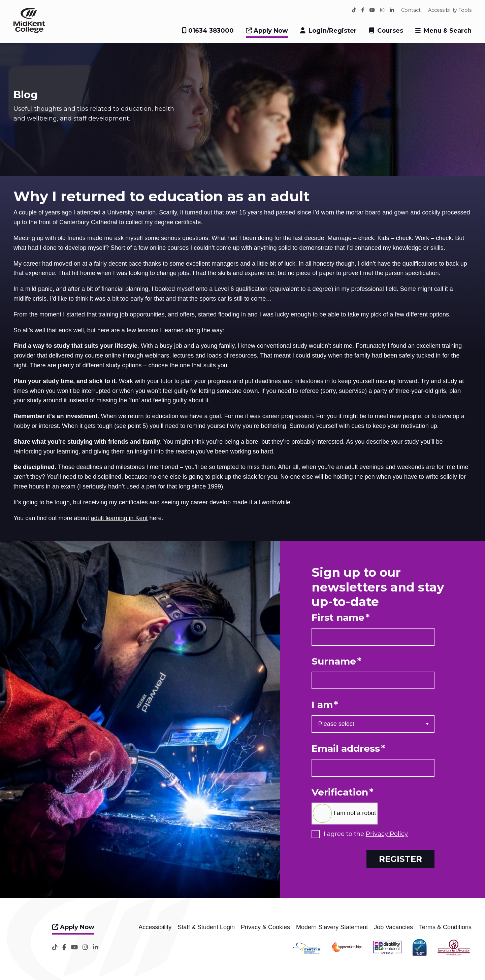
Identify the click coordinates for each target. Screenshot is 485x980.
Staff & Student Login (206, 927)
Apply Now (267, 31)
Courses (390, 31)
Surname (336, 661)
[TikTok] (354, 10)
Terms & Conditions (445, 927)
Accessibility (155, 927)
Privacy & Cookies (265, 927)
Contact (411, 10)
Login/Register (333, 31)
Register (400, 859)
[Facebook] (363, 10)
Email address (348, 749)
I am (325, 705)
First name (341, 618)
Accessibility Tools (450, 10)
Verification (343, 792)
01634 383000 (208, 31)
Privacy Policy (387, 834)
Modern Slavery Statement (332, 927)
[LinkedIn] (392, 10)
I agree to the (366, 834)
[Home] (29, 31)
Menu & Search (448, 31)
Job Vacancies (393, 927)
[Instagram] (382, 10)
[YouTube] (372, 10)
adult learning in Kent (119, 518)
